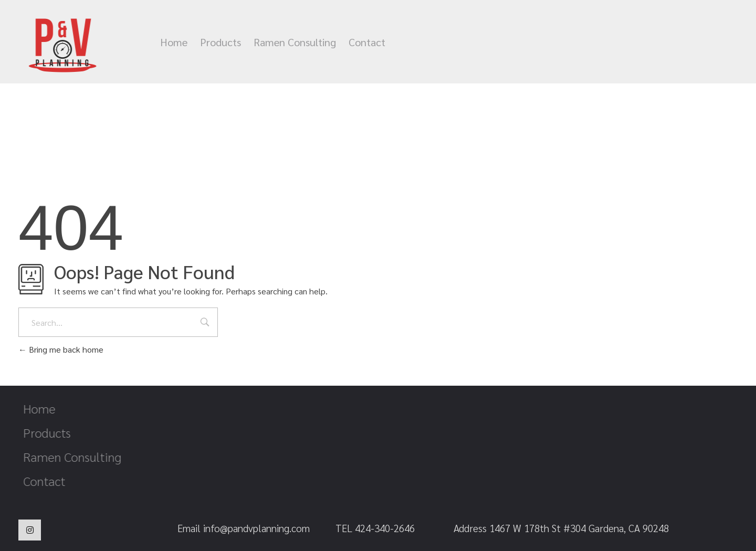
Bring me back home (61, 349)
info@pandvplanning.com (581, 42)
